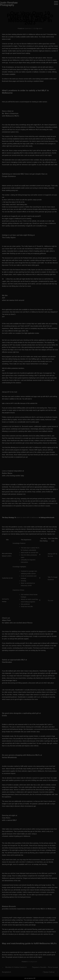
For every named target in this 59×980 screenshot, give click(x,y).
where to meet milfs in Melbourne (27, 517)
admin (40, 28)
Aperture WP (32, 978)
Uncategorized (32, 962)
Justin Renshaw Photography (9, 4)
